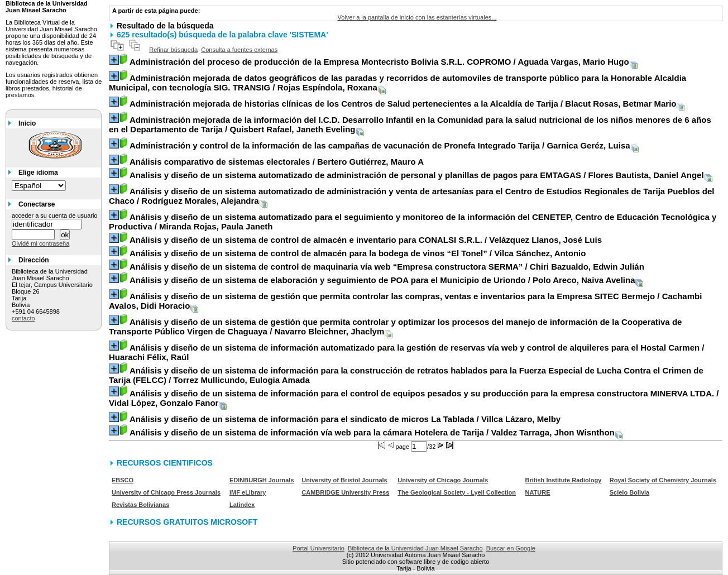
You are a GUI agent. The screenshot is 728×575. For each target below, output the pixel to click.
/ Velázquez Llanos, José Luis (366, 240)
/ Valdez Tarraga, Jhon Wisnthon (372, 432)
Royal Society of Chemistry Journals (663, 480)
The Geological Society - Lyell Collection (457, 492)
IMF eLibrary (248, 492)
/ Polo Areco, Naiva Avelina (382, 280)
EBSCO (123, 480)
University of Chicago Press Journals (166, 492)
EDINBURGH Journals (262, 480)
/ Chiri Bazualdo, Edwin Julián (387, 267)
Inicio (27, 123)
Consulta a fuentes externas (239, 50)
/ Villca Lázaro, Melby (345, 419)
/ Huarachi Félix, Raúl (406, 352)
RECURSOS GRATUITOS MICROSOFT (187, 522)
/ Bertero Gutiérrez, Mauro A (277, 162)
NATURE (537, 492)
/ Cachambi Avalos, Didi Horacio (405, 301)
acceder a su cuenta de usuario (55, 215)
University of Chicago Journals (443, 480)
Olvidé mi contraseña (40, 243)
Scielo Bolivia (630, 492)
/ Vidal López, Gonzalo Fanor (414, 398)
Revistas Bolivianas (140, 505)
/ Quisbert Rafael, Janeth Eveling (410, 124)
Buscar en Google (511, 548)
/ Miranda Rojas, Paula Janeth (413, 222)
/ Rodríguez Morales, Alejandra (412, 196)
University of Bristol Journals (344, 480)
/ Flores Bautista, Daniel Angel (417, 175)
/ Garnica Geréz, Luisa (380, 145)
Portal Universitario (318, 548)
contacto (23, 318)
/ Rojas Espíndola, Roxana (397, 83)
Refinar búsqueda (173, 50)
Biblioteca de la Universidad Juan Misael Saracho (415, 548)
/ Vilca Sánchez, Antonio (358, 253)
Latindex (242, 505)
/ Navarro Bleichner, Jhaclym (395, 327)
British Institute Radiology (563, 480)
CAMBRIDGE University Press (345, 492)
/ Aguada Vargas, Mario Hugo (379, 62)
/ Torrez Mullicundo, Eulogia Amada (406, 375)
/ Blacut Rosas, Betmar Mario (403, 104)
